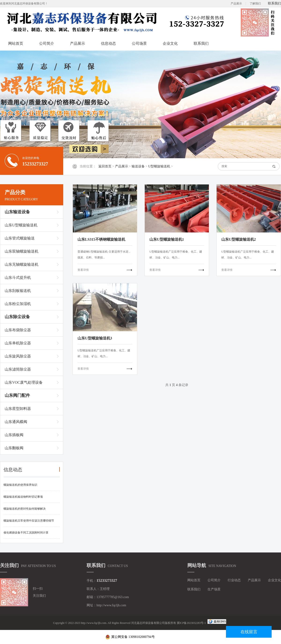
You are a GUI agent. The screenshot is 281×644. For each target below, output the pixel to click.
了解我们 (255, 4)
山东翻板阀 (14, 448)
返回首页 (105, 166)
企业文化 (170, 43)
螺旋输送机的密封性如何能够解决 (25, 509)
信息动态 (108, 43)
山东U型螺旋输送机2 (239, 239)
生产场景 (214, 589)
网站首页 (16, 43)
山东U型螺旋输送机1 (167, 239)
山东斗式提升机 (18, 278)
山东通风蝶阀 (16, 422)
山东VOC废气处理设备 (24, 382)
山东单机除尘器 (18, 343)
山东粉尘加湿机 (18, 304)
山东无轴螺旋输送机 (22, 264)
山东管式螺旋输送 (20, 238)
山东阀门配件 (17, 395)
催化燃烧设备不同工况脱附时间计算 (26, 533)
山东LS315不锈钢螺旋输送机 (101, 239)
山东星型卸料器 (18, 409)
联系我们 (274, 3)
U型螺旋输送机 (159, 166)
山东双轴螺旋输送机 (22, 251)
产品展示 (236, 4)
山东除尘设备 (17, 317)
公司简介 (47, 43)
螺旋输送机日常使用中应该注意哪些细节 (29, 521)
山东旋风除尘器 (18, 356)
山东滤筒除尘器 (18, 369)
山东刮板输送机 (18, 291)
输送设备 (138, 166)
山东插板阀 (14, 435)
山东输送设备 (17, 212)
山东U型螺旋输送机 (21, 225)
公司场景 (139, 43)
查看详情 (83, 270)
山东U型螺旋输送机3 (95, 338)
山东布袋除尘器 (18, 330)
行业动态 (234, 580)
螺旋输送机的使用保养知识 (20, 485)
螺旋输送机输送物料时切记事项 (23, 497)
